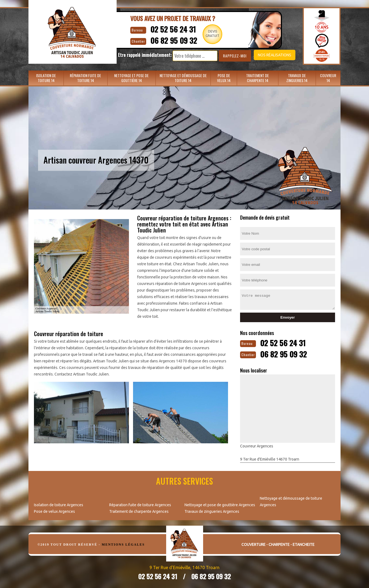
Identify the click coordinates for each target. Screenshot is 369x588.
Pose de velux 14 (224, 78)
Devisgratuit (212, 34)
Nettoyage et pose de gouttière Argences (220, 504)
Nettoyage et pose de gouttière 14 (131, 78)
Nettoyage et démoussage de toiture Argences (291, 501)
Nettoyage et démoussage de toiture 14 (183, 78)
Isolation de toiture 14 (46, 78)
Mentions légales (123, 544)
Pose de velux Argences (54, 511)
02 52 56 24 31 (170, 29)
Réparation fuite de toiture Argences (140, 504)
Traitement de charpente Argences (139, 511)
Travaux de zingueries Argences (212, 511)
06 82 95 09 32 (171, 40)
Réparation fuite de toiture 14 (85, 78)
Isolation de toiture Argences (59, 504)
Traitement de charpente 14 (257, 78)
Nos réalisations (270, 55)
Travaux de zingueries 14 (297, 78)
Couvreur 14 (328, 78)
